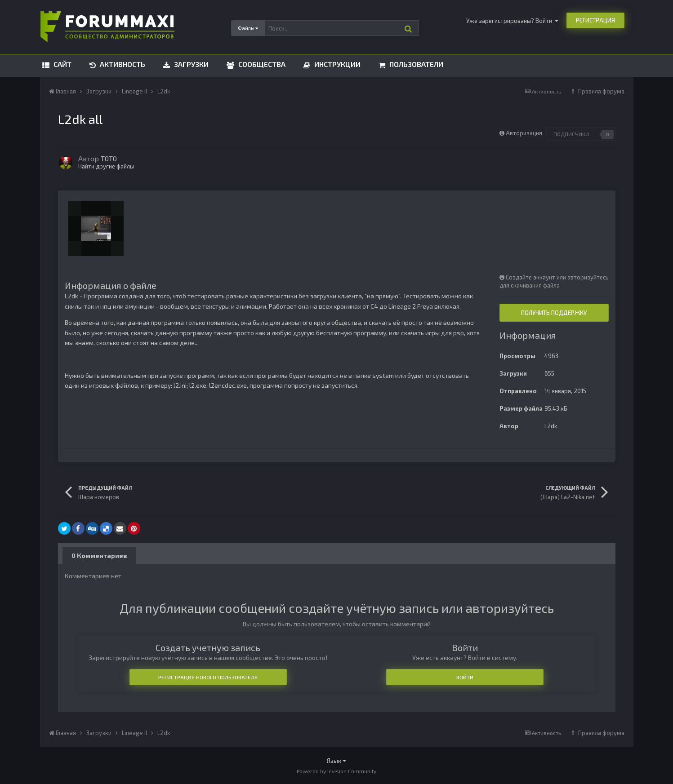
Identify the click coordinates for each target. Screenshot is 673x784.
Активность (122, 64)
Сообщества (261, 64)
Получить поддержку (554, 313)
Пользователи (415, 64)
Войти (465, 677)
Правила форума (601, 91)
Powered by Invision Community (336, 771)
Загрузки (190, 64)
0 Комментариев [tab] (99, 556)
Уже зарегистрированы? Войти (512, 21)
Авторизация (524, 133)
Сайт (62, 64)
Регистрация (595, 20)
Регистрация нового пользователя (208, 677)
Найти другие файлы (106, 166)
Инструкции (336, 64)
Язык (336, 760)
